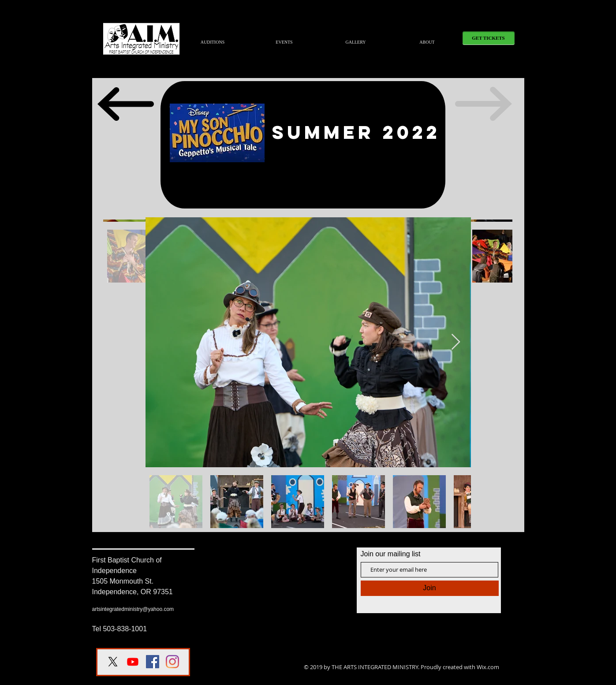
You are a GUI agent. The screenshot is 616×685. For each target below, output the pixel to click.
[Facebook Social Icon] (153, 662)
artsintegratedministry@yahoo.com (133, 609)
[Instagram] (172, 662)
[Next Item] (456, 342)
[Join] (430, 588)
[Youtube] (133, 662)
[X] (113, 662)
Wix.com (488, 667)
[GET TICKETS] (489, 38)
